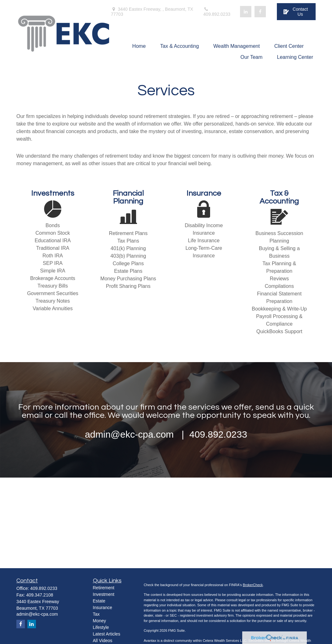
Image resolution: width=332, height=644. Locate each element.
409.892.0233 (217, 12)
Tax (96, 614)
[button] (139, 46)
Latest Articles (107, 634)
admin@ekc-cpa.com (37, 614)
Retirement (104, 588)
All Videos (103, 641)
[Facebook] (260, 12)
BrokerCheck (253, 585)
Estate (99, 601)
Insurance (103, 608)
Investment (104, 594)
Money (100, 621)
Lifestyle (101, 627)
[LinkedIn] (246, 12)
